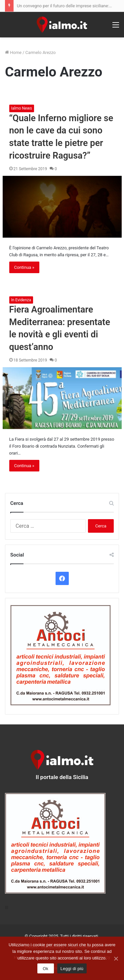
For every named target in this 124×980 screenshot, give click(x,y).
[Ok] (116, 958)
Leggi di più (72, 969)
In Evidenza (21, 300)
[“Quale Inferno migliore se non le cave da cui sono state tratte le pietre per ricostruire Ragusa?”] (62, 207)
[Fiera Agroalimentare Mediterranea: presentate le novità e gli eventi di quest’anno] (62, 398)
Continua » (24, 267)
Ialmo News (22, 108)
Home (13, 52)
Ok (45, 969)
